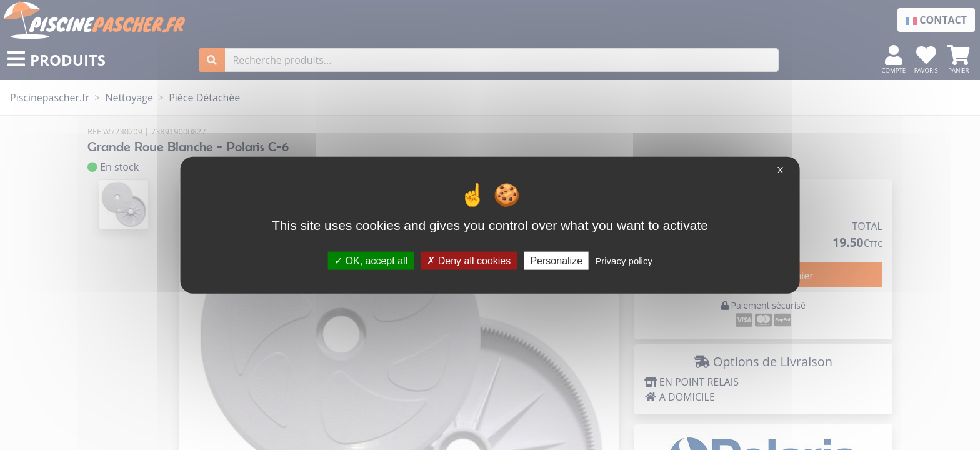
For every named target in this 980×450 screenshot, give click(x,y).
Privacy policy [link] (624, 260)
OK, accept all (371, 260)
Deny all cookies (469, 260)
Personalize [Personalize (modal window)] (556, 260)
